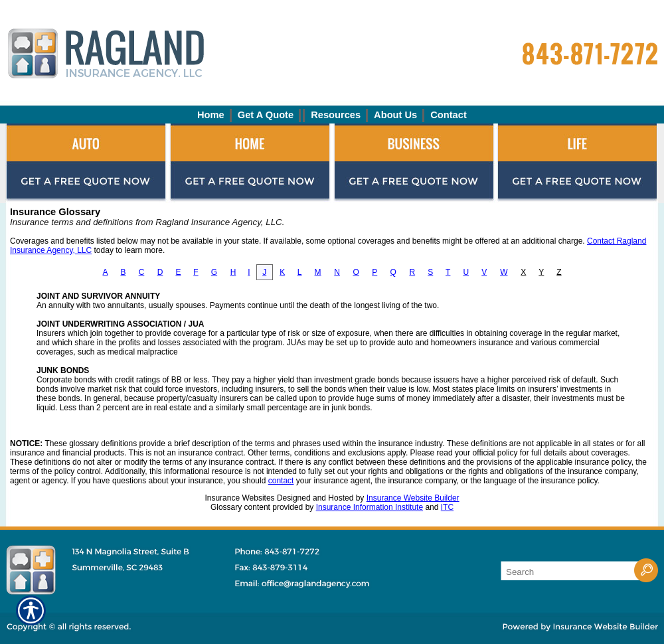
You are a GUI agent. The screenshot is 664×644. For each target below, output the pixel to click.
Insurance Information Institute (370, 507)
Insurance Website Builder (413, 498)
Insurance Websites (239, 498)
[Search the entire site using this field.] (567, 572)
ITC (447, 507)
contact (281, 481)
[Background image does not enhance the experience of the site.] (332, 115)
